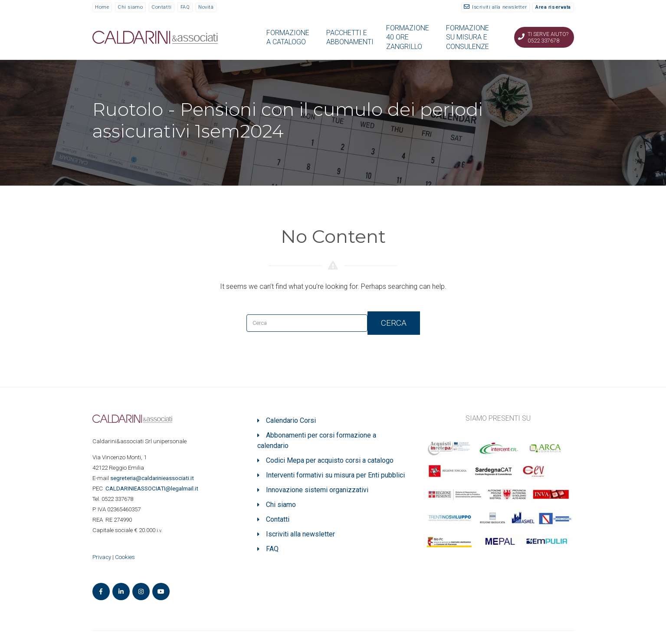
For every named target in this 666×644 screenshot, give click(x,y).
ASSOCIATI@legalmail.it (153, 489)
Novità (206, 7)
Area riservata (553, 7)
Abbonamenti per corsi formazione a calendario (317, 440)
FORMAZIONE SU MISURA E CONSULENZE (468, 37)
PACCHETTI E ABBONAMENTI (350, 37)
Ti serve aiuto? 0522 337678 (548, 37)
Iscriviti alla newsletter (499, 7)
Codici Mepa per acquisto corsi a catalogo (330, 460)
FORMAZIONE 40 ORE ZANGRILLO (408, 37)
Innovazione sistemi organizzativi (317, 490)
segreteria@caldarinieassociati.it (153, 478)
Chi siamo (130, 7)
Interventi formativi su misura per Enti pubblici (335, 475)
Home (102, 7)
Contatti (161, 7)
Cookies (125, 557)
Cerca (394, 323)
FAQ (185, 7)
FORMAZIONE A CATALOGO (288, 37)
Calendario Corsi (291, 420)
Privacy (102, 557)
